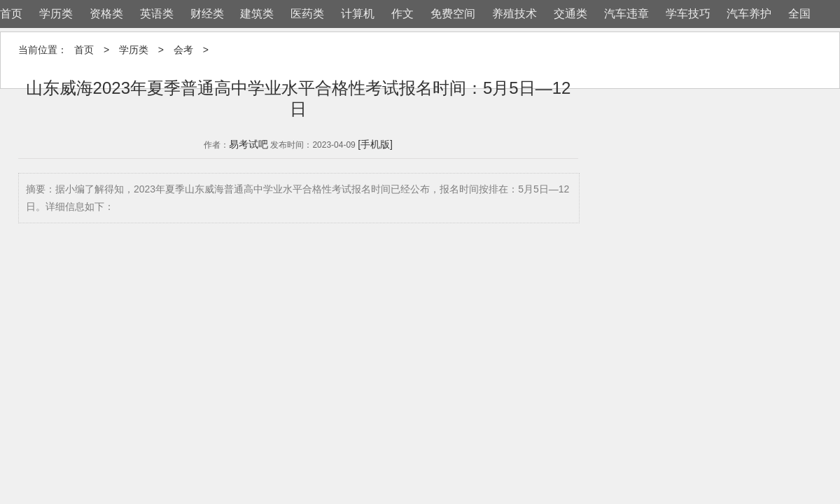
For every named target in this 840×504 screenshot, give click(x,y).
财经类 (207, 14)
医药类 (307, 14)
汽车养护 (749, 14)
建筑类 (257, 14)
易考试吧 (248, 144)
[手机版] (375, 144)
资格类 (106, 14)
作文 (402, 14)
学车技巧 (688, 14)
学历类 (56, 14)
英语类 (157, 14)
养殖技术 (514, 14)
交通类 (570, 14)
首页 (11, 14)
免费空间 (453, 14)
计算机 (358, 14)
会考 (183, 50)
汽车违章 (626, 14)
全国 (799, 14)
